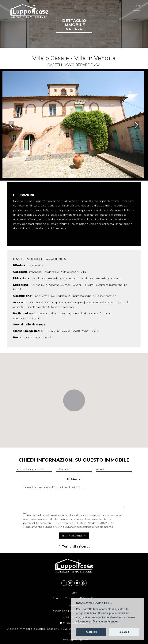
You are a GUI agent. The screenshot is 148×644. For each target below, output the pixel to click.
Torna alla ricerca (76, 546)
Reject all (124, 632)
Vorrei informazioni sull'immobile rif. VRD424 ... (74, 497)
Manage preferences (106, 622)
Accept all (91, 632)
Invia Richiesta (74, 536)
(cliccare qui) (44, 523)
